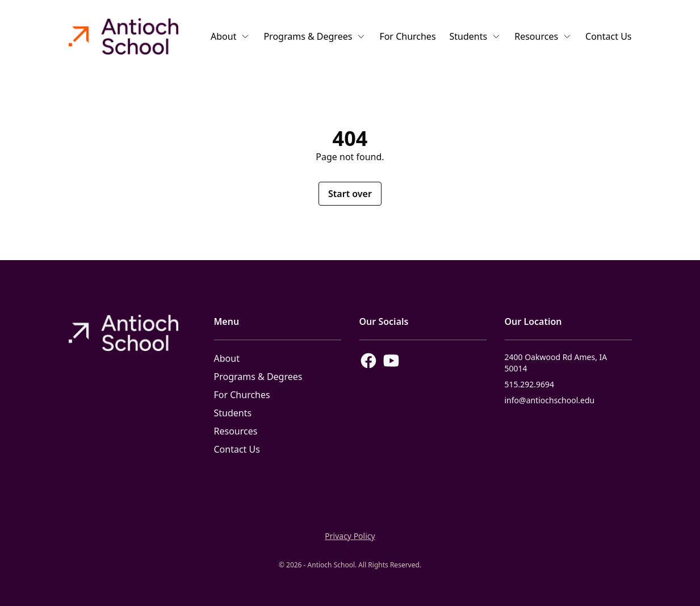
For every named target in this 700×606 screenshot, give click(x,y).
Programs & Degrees (315, 36)
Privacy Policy (350, 536)
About (230, 36)
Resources (543, 36)
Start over (350, 194)
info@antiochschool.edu (550, 400)
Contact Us (608, 36)
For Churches (407, 36)
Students (475, 36)
